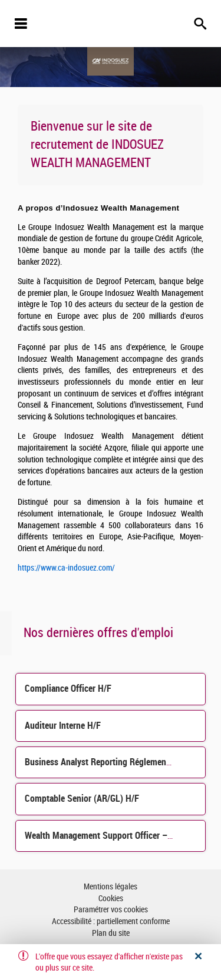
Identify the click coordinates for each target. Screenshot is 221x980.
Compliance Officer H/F (68, 689)
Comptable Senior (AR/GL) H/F (82, 799)
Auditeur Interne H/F (63, 726)
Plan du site (111, 933)
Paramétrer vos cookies (111, 910)
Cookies (111, 899)
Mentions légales (111, 887)
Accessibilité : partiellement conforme (111, 921)
